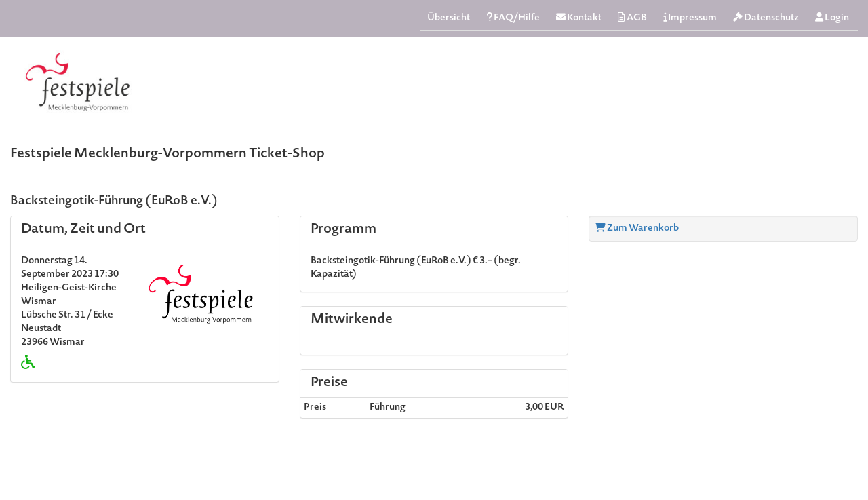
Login (832, 18)
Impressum (690, 18)
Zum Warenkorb (637, 229)
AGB (632, 18)
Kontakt (579, 18)
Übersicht (449, 18)
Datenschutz (766, 18)
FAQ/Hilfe (513, 18)
